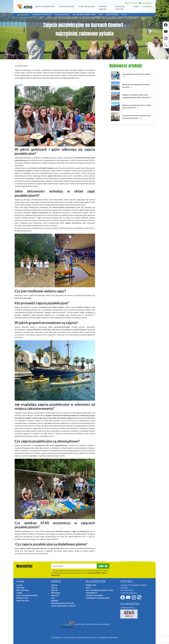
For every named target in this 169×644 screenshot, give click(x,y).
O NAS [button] (136, 6)
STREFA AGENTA (127, 608)
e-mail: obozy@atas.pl (129, 593)
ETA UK (124, 15)
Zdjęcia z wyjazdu (62, 15)
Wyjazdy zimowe (103, 8)
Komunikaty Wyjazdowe (41, 15)
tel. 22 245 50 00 (127, 590)
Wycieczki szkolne (120, 8)
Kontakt (147, 6)
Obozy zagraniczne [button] (44, 6)
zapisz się (103, 566)
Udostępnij (19, 85)
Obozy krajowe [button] (66, 6)
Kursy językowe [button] (86, 6)
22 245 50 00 (131, 3)
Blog (101, 15)
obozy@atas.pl (146, 3)
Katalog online (112, 15)
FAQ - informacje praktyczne (84, 15)
